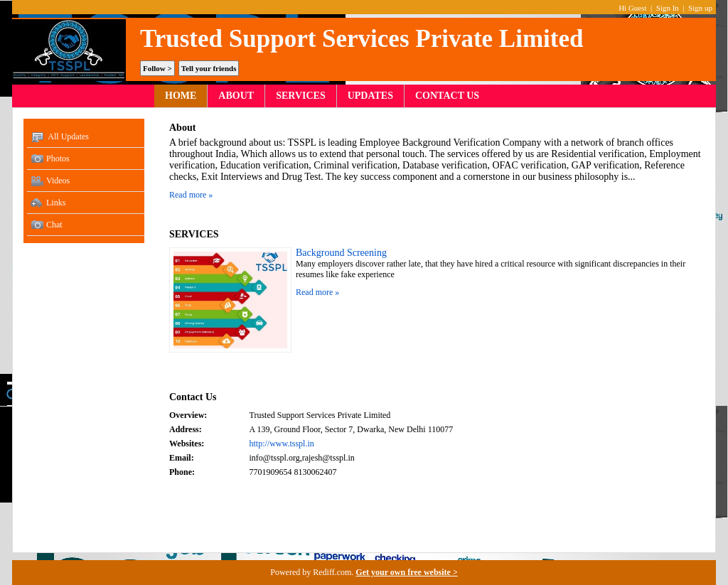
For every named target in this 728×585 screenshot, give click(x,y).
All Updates (60, 137)
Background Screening (341, 253)
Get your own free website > (406, 572)
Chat (47, 225)
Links (48, 203)
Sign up (700, 8)
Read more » (191, 195)
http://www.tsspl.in (282, 444)
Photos (50, 159)
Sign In (668, 8)
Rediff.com (332, 572)
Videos (50, 181)
